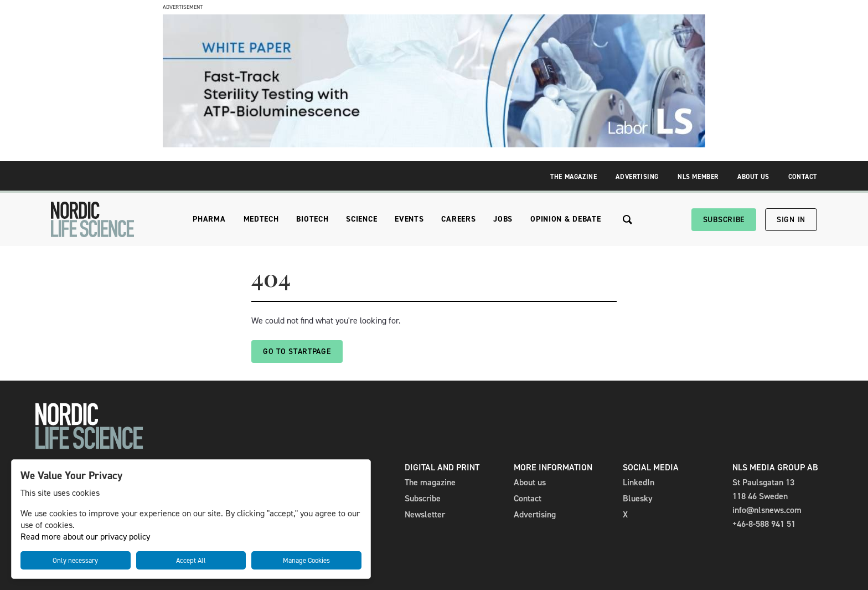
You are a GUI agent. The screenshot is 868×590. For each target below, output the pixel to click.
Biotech (312, 219)
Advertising (637, 177)
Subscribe (724, 220)
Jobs (503, 219)
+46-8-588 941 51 (764, 524)
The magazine (430, 482)
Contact (803, 177)
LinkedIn (639, 482)
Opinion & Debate (565, 219)
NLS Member (698, 177)
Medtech (261, 219)
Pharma (209, 219)
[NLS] (92, 219)
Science (361, 219)
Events (409, 219)
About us (530, 482)
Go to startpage (297, 352)
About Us (753, 177)
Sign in (791, 220)
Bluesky (638, 498)
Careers (458, 219)
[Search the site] (627, 220)
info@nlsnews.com (767, 510)
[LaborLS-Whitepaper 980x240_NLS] (434, 144)
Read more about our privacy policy (85, 537)
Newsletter (425, 514)
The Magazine (573, 177)
